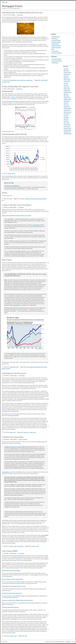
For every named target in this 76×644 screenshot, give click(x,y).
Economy (12, 546)
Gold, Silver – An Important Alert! (12, 186)
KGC (3, 200)
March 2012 (66, 87)
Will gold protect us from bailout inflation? (11, 571)
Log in (73, 642)
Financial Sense (55, 44)
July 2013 (66, 76)
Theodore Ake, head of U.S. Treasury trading (15, 447)
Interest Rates (20, 546)
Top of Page (4, 642)
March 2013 (66, 78)
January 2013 (67, 81)
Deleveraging (13, 367)
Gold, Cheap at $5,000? (13, 415)
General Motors (16, 305)
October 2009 (67, 110)
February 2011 (67, 98)
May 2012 (66, 85)
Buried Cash (26, 432)
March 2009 (66, 123)
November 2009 (67, 108)
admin (14, 15)
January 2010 (67, 107)
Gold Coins (23, 80)
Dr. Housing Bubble (56, 40)
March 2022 (66, 71)
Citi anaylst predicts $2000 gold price (10, 607)
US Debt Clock (55, 63)
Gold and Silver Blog (56, 46)
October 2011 (67, 90)
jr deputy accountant (56, 48)
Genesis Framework (60, 642)
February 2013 (67, 80)
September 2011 (68, 92)
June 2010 (66, 105)
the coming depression (57, 53)
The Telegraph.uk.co (7, 472)
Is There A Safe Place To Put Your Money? (17, 205)
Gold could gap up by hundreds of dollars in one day (14, 586)
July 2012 (66, 83)
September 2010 (68, 99)
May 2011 (66, 94)
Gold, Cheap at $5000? (43, 535)
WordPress (68, 642)
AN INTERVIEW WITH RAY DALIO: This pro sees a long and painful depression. (25, 275)
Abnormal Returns (56, 37)
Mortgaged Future (12, 6)
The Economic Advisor (57, 61)
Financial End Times (56, 42)
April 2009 (66, 121)
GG (21, 199)
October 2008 (67, 132)
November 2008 (67, 130)
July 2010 (66, 103)
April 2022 (66, 69)
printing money (29, 80)
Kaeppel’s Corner (11, 173)
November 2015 (67, 72)
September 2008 (68, 134)
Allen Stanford (36, 225)
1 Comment (21, 207)
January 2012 (67, 89)
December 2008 (67, 128)
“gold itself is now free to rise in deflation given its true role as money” (18, 600)
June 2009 (66, 117)
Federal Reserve (13, 80)
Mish (53, 49)
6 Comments (20, 15)
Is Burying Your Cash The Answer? (14, 373)
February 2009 (67, 125)
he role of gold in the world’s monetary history (13, 579)
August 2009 (67, 114)
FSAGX (36, 575)
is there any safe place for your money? (38, 367)
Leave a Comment (23, 439)
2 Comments (21, 553)
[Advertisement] (60, 22)
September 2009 (68, 112)
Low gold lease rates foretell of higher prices (12, 593)
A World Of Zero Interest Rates (13, 437)
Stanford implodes (6, 369)
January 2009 (67, 126)
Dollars (11, 432)
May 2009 (66, 119)
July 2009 (66, 116)
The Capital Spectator (57, 59)
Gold (19, 80)
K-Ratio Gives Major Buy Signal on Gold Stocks (36, 199)
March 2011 (66, 96)
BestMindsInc (55, 39)
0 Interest (34, 546)
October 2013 (67, 74)
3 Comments (19, 89)
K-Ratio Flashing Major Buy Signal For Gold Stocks (20, 87)
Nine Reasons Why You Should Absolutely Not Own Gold (22, 13)
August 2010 (67, 101)
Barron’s (13, 97)
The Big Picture (55, 51)
